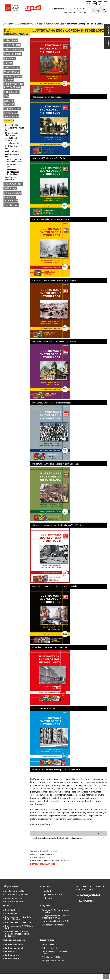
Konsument (10, 58)
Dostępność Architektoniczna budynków (56, 911)
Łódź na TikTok (12, 959)
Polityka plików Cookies (53, 961)
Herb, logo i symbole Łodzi (14, 147)
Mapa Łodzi (12, 40)
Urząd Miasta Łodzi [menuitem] (63, 9)
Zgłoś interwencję (15, 49)
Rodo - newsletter (50, 945)
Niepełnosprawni (12, 109)
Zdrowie (8, 63)
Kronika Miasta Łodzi (14, 166)
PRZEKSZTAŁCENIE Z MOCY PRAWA (14, 86)
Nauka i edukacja (13, 54)
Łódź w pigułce (12, 125)
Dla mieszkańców (25, 24)
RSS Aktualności (86, 901)
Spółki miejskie (13, 143)
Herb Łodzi (47, 898)
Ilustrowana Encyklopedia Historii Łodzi (84, 24)
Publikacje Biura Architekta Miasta (15, 161)
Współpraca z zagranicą (11, 178)
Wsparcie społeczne (9, 103)
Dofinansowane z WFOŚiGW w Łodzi (19, 927)
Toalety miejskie (12, 45)
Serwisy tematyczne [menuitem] (75, 13)
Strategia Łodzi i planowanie (12, 134)
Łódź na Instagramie (15, 948)
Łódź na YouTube (13, 955)
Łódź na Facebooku (14, 945)
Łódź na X (10, 952)
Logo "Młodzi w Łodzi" (52, 895)
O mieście (39, 24)
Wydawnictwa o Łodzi (55, 24)
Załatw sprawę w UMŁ (15, 891)
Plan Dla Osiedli (12, 92)
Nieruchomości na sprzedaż (13, 78)
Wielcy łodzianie (12, 151)
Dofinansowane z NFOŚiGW (18, 923)
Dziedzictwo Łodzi (13, 184)
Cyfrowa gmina (12, 914)
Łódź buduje (10, 188)
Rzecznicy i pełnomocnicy (11, 199)
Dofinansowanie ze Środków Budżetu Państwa (18, 918)
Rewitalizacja (12, 68)
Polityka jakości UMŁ (52, 957)
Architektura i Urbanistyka (11, 139)
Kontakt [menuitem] (82, 9)
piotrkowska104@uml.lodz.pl (44, 864)
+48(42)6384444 (90, 895)
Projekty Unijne (11, 205)
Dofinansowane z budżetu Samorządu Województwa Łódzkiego (17, 934)
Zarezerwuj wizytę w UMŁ (17, 895)
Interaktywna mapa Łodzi (15, 129)
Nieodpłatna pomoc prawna (11, 115)
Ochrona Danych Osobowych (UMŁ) (55, 953)
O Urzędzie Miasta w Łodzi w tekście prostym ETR (55, 917)
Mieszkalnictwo (12, 72)
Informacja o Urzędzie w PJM (55, 921)
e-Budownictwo (13, 193)
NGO (6, 96)
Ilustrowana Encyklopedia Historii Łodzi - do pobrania (69, 838)
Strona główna (9, 24)
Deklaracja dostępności (53, 925)
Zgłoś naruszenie (50, 948)
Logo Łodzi (47, 891)
